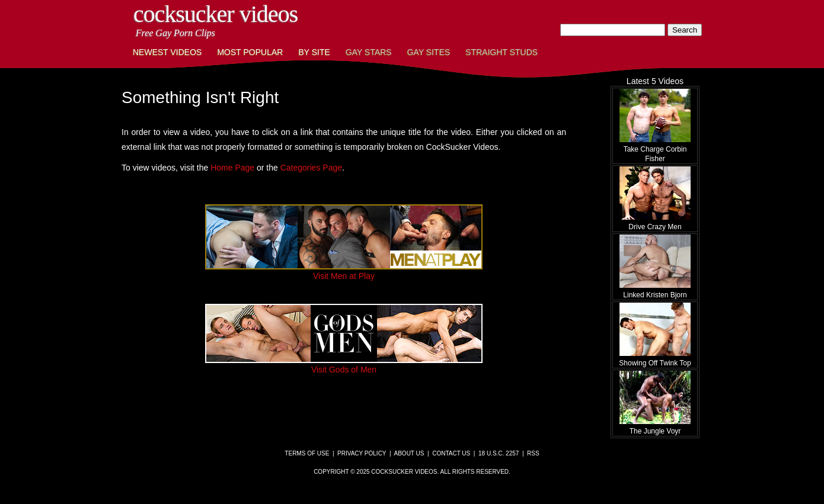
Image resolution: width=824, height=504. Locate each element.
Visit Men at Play (344, 271)
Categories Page (311, 168)
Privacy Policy (362, 453)
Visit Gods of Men (344, 365)
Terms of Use (307, 453)
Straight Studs (502, 52)
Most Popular (250, 52)
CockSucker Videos (215, 14)
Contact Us (451, 453)
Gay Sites (429, 52)
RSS (533, 453)
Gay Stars (369, 52)
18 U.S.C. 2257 (499, 453)
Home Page (232, 168)
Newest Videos (167, 52)
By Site (314, 52)
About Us (409, 453)
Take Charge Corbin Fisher (655, 149)
